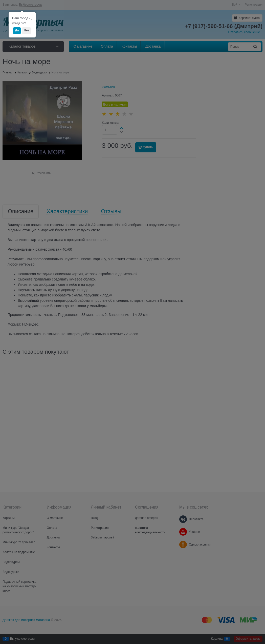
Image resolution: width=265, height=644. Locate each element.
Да (17, 30)
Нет (26, 30)
